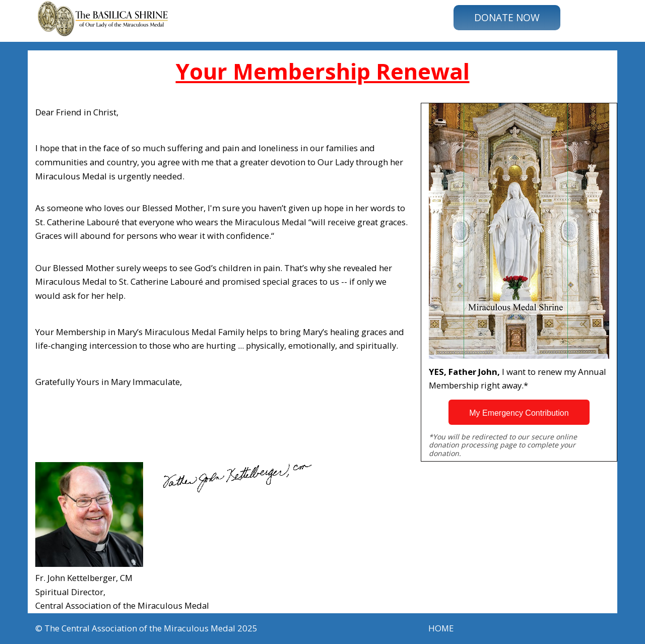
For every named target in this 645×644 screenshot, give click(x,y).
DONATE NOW (507, 17)
